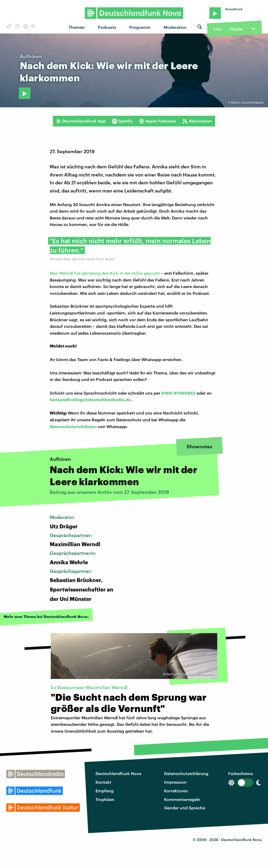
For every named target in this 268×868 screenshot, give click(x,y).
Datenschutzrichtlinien (73, 426)
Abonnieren (197, 121)
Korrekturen (176, 791)
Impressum (175, 782)
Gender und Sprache (185, 808)
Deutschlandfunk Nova (118, 773)
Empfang (105, 791)
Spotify (122, 121)
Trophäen (105, 799)
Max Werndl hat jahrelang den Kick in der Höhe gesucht (105, 273)
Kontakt (103, 782)
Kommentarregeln (182, 799)
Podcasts (107, 27)
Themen (77, 27)
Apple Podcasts (158, 121)
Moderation (175, 27)
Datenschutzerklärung (186, 773)
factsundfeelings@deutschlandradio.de (90, 399)
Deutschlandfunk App (81, 121)
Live (217, 29)
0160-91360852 (178, 393)
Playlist (236, 29)
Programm (140, 27)
